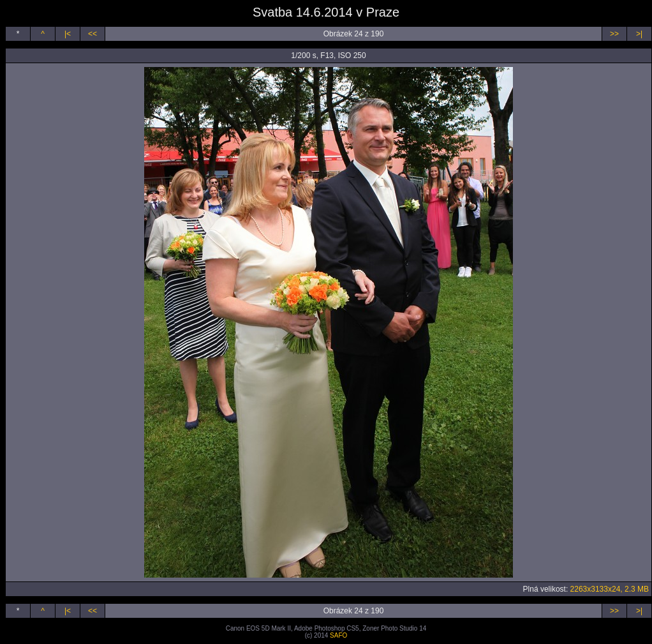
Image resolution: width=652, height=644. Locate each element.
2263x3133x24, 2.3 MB (610, 589)
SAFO (338, 635)
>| (639, 34)
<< (93, 34)
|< (68, 34)
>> (614, 34)
